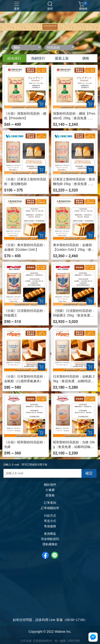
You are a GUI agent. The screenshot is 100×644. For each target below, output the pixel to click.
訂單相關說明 (50, 508)
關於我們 (50, 485)
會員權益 (50, 534)
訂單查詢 (50, 503)
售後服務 (50, 526)
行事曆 (50, 490)
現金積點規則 (50, 539)
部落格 (50, 496)
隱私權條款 (50, 544)
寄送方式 (50, 521)
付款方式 (50, 516)
